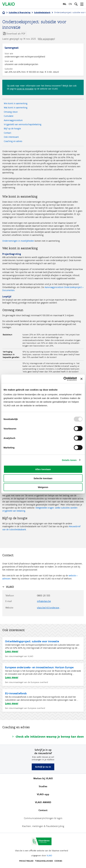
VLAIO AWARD (43, 802)
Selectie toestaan (43, 478)
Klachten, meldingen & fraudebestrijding (43, 826)
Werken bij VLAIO (43, 778)
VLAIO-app (43, 794)
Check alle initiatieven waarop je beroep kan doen (50, 737)
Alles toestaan (43, 469)
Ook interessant (11, 137)
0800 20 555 (44, 596)
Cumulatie (9, 116)
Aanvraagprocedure (13, 120)
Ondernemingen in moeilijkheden (18, 241)
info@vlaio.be (44, 601)
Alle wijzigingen (46, 39)
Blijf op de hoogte (12, 129)
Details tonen (69, 460)
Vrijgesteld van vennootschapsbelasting (23, 124)
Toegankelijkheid (44, 861)
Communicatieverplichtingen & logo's (43, 818)
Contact (8, 133)
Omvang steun (11, 112)
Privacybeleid (26, 861)
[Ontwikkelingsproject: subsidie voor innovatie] (43, 649)
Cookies (58, 861)
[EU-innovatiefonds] (43, 701)
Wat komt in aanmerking (16, 108)
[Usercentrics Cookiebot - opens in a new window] (63, 379)
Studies (43, 786)
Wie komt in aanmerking (16, 103)
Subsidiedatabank (42, 12)
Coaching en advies (13, 141)
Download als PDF (16, 34)
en (70, 4)
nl (65, 4)
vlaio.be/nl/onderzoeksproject (51, 608)
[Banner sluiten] (81, 379)
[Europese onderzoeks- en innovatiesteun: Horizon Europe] (43, 675)
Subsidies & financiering (20, 12)
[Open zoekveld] (76, 4)
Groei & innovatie (25, 89)
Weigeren (43, 487)
